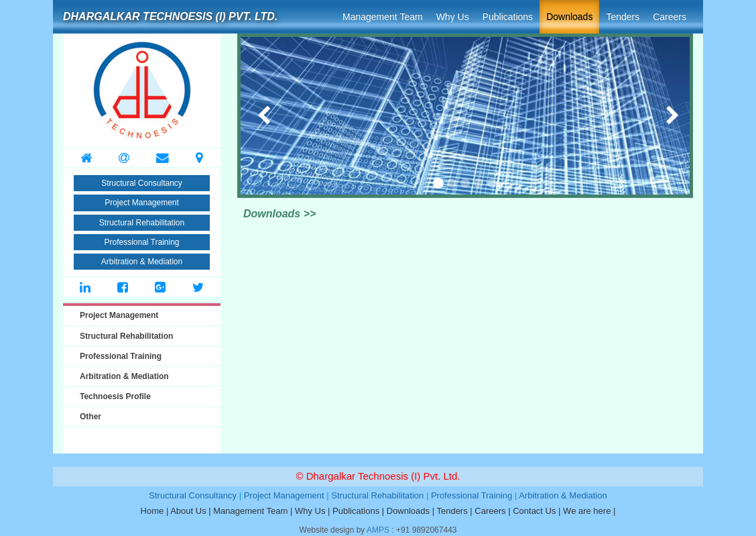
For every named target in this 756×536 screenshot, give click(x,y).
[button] (251, 116)
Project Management (142, 203)
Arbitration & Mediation (142, 262)
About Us (188, 511)
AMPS (378, 530)
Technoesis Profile (115, 396)
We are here (587, 511)
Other (90, 417)
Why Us (453, 17)
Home (152, 511)
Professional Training (141, 242)
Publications (508, 17)
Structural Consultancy (142, 183)
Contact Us (534, 511)
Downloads (569, 17)
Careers (670, 17)
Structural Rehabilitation (142, 223)
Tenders (623, 17)
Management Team (383, 17)
